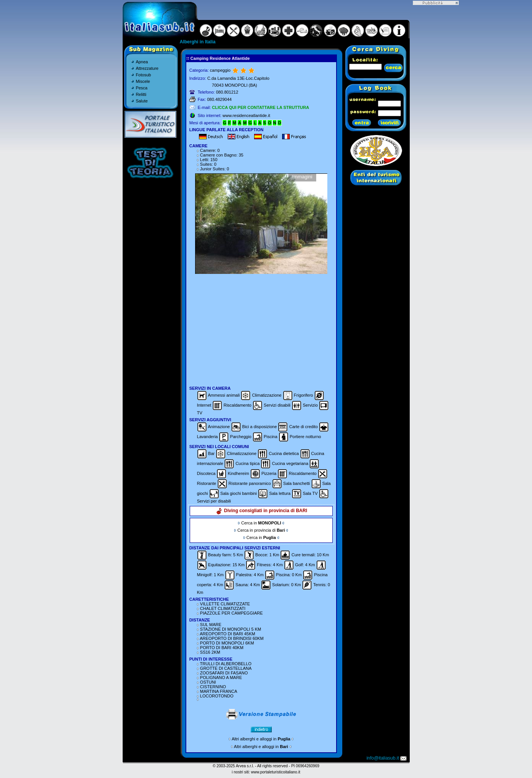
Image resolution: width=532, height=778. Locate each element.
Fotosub (143, 75)
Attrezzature (147, 68)
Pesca (142, 88)
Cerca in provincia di (261, 530)
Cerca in (261, 523)
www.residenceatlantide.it (246, 115)
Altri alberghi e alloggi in (261, 739)
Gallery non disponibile (261, 224)
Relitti (141, 94)
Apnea (142, 62)
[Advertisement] (261, 330)
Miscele (143, 81)
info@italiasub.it (387, 758)
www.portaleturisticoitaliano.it (276, 772)
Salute (142, 101)
